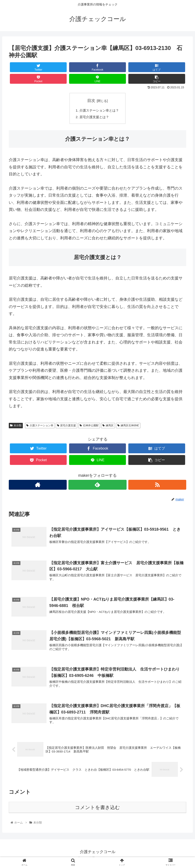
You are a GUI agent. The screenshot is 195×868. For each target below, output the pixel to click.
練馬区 (108, 426)
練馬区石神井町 (128, 426)
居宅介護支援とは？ (94, 118)
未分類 (16, 426)
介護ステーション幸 (40, 426)
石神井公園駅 (89, 426)
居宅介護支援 (67, 426)
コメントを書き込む (97, 811)
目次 (91, 101)
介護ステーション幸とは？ (99, 110)
